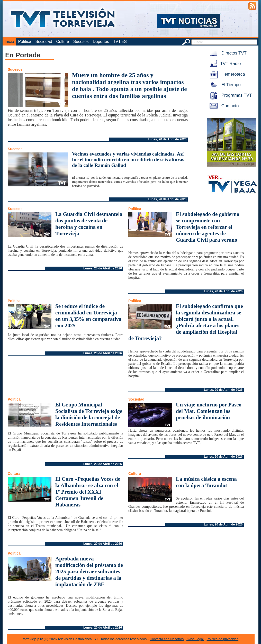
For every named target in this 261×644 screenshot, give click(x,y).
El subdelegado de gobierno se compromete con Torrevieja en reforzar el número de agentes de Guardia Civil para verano (208, 227)
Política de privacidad (223, 639)
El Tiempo (224, 85)
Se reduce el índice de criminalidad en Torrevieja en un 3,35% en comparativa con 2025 (88, 316)
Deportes (101, 42)
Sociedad (44, 42)
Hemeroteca (226, 74)
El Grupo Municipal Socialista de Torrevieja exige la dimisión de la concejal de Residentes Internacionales (89, 414)
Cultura (63, 42)
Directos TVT (227, 53)
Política (25, 42)
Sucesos (81, 42)
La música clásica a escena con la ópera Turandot (206, 482)
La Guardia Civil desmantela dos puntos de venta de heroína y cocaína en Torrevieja (89, 224)
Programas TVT (230, 95)
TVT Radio (224, 64)
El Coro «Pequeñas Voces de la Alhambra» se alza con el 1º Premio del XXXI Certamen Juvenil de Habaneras (88, 492)
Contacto (223, 106)
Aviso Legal (195, 639)
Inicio (9, 42)
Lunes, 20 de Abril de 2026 (167, 139)
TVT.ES (120, 42)
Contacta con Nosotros (167, 639)
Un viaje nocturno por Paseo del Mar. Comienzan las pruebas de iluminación (209, 411)
